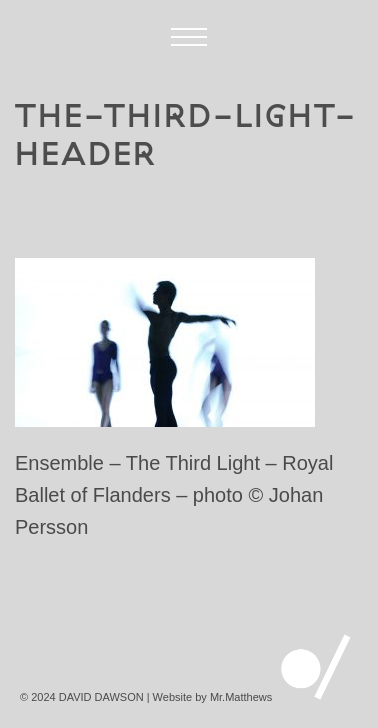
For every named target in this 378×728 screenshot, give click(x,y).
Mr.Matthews (241, 697)
